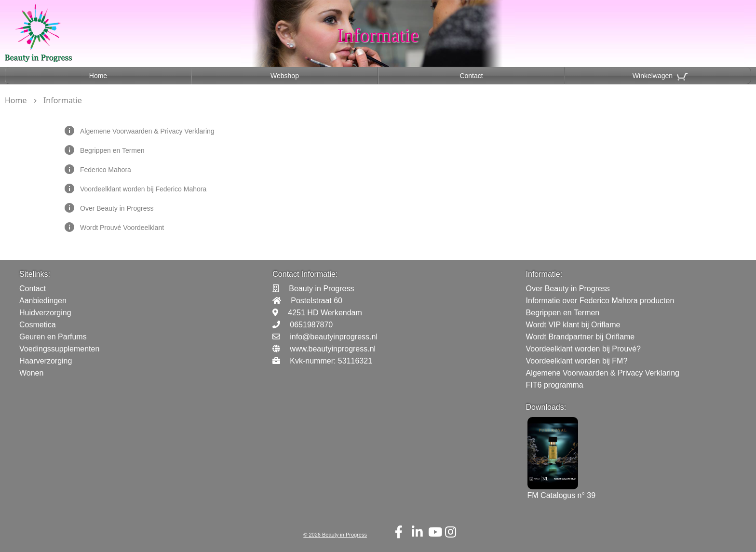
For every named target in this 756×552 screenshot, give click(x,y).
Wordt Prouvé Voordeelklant (122, 228)
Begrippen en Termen (112, 150)
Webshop (285, 76)
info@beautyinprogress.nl (334, 337)
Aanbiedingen (43, 301)
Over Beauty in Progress (117, 208)
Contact (471, 76)
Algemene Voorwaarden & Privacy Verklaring (147, 131)
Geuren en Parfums (53, 337)
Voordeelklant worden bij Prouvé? (583, 349)
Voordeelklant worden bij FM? (577, 361)
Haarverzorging (46, 361)
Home (98, 76)
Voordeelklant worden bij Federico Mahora (143, 189)
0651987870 (311, 325)
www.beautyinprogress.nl (333, 349)
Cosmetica (38, 325)
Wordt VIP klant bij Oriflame (573, 325)
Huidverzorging (45, 313)
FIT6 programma (555, 385)
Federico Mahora (106, 170)
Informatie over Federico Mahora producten (600, 301)
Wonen (31, 373)
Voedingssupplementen (59, 349)
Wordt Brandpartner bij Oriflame (580, 337)
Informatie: (544, 274)
